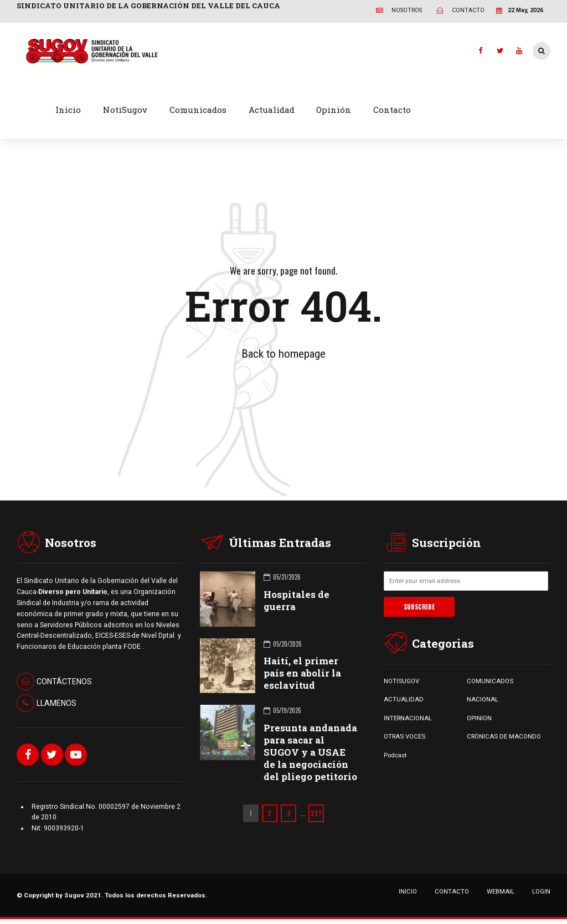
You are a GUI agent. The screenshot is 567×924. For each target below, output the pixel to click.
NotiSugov (125, 110)
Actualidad (272, 110)
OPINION (479, 718)
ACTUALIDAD (404, 699)
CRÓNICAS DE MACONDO (504, 736)
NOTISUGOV (401, 681)
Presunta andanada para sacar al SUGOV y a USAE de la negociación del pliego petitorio (310, 752)
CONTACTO (452, 891)
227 (316, 813)
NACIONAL (483, 699)
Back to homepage (283, 354)
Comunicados (198, 110)
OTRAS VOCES (404, 736)
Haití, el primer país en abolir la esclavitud (302, 673)
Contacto (392, 110)
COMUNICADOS (490, 681)
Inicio (68, 110)
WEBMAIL (501, 891)
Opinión (334, 110)
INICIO (408, 891)
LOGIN (541, 891)
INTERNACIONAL (408, 718)
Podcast (395, 755)
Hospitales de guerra (297, 600)
